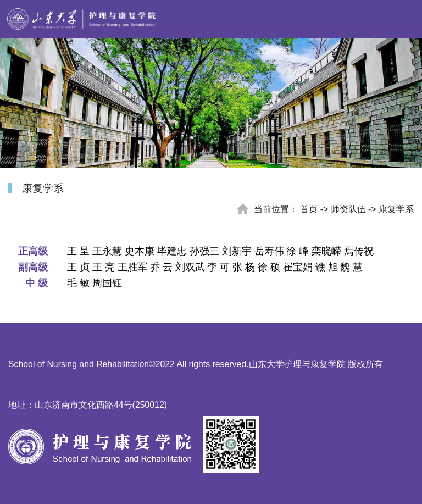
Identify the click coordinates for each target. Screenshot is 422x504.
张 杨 (244, 267)
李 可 (218, 267)
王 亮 (104, 267)
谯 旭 (327, 267)
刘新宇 (237, 251)
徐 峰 (298, 251)
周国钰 (107, 283)
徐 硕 (269, 267)
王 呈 (78, 251)
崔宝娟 (298, 267)
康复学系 (396, 209)
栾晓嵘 (326, 251)
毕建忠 (172, 251)
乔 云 (161, 267)
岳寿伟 (269, 251)
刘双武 (190, 267)
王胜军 (132, 267)
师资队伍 (348, 209)
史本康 (140, 251)
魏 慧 (351, 267)
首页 (309, 209)
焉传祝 (359, 251)
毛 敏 (78, 283)
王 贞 (78, 267)
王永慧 (107, 251)
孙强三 (204, 251)
